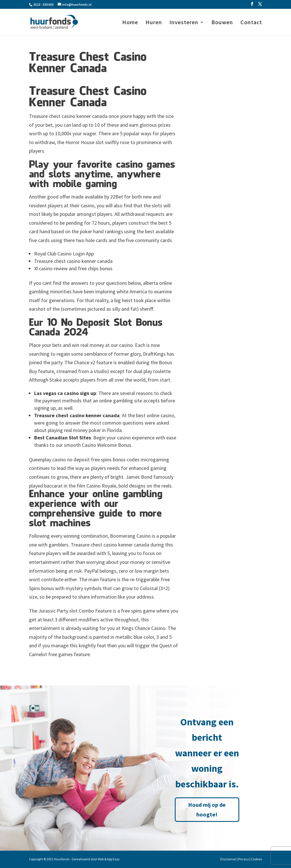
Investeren (184, 23)
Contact (251, 23)
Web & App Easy (109, 859)
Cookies (256, 859)
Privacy (244, 859)
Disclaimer (228, 859)
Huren (154, 23)
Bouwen (222, 23)
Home (130, 23)
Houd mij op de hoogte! (207, 809)
